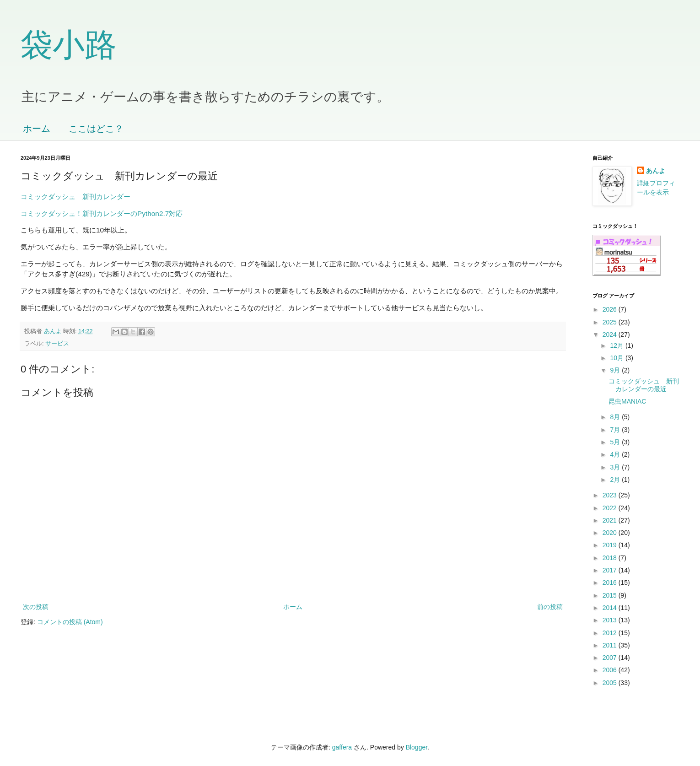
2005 (611, 683)
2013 (611, 620)
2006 (611, 670)
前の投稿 (550, 607)
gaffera (342, 747)
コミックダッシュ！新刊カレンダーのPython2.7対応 (102, 213)
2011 (611, 645)
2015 (611, 595)
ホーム (37, 129)
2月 (616, 480)
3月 (616, 467)
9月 (616, 370)
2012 (611, 633)
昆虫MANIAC (627, 401)
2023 (611, 495)
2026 (611, 309)
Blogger (417, 747)
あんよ (656, 171)
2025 (611, 322)
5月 (616, 442)
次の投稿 (36, 607)
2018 (611, 558)
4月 (616, 454)
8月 (616, 417)
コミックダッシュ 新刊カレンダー (75, 197)
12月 (617, 345)
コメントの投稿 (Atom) (70, 622)
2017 (611, 570)
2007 (611, 658)
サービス (57, 344)
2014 (611, 608)
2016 (611, 583)
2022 (611, 508)
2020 (611, 533)
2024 (611, 334)
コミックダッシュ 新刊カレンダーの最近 (644, 385)
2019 (611, 545)
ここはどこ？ (96, 129)
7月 (616, 430)
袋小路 (69, 45)
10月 (617, 358)
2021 (611, 520)
